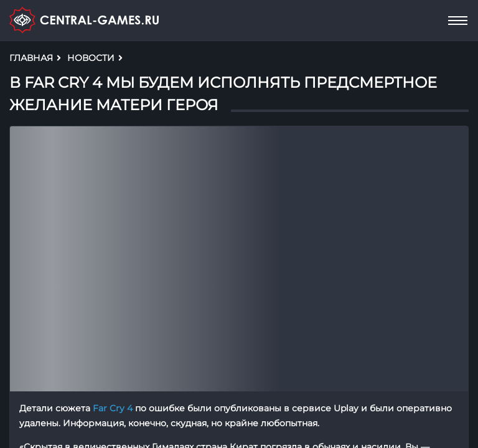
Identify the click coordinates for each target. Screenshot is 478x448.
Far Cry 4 (113, 408)
